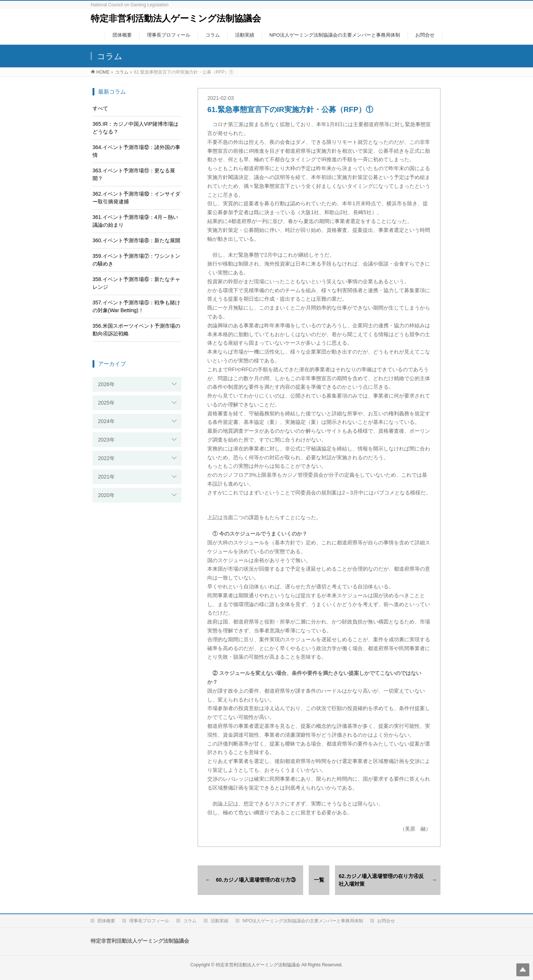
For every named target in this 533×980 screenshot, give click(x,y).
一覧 (319, 880)
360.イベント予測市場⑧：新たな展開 (136, 240)
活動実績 (219, 921)
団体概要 (106, 921)
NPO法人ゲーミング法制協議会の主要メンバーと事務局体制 (303, 921)
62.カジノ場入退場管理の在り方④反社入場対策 (381, 880)
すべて (100, 108)
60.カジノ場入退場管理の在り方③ (256, 880)
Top (523, 970)
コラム (190, 921)
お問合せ (386, 921)
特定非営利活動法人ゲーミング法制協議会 (176, 18)
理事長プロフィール (149, 921)
